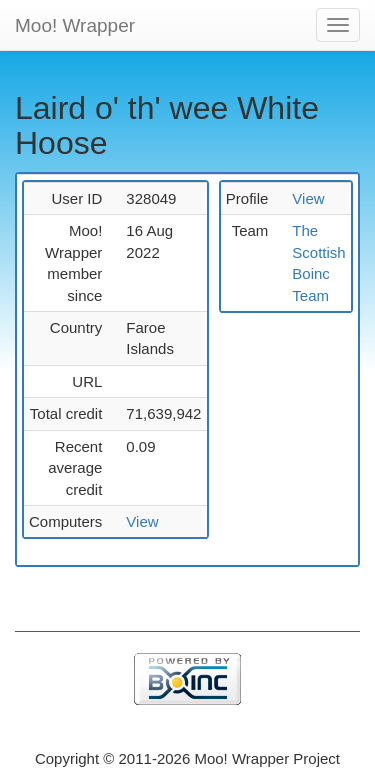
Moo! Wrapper (75, 25)
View (142, 521)
